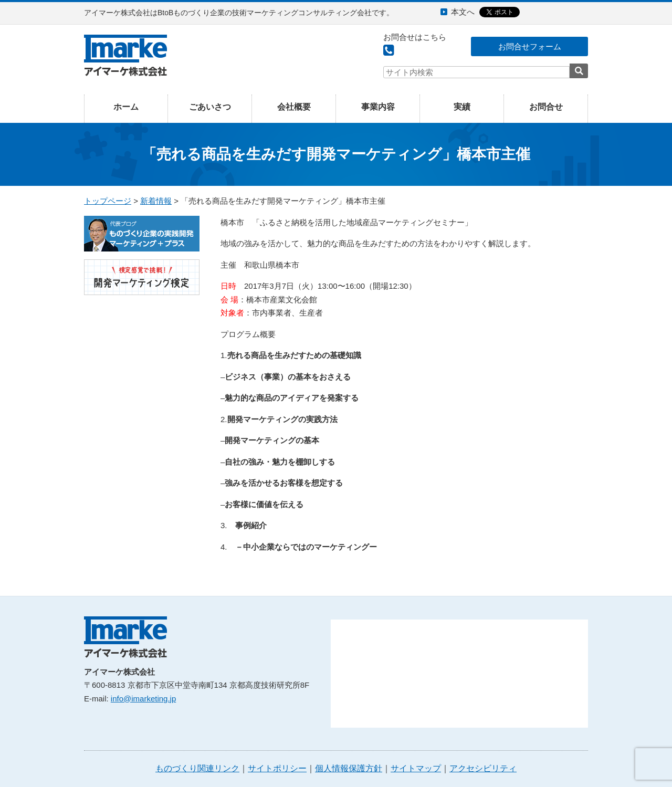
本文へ (463, 12)
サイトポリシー (277, 768)
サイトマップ (416, 768)
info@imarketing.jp (143, 699)
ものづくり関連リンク (197, 768)
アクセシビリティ (483, 768)
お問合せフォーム (530, 46)
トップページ (108, 201)
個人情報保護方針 (349, 768)
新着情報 (156, 201)
